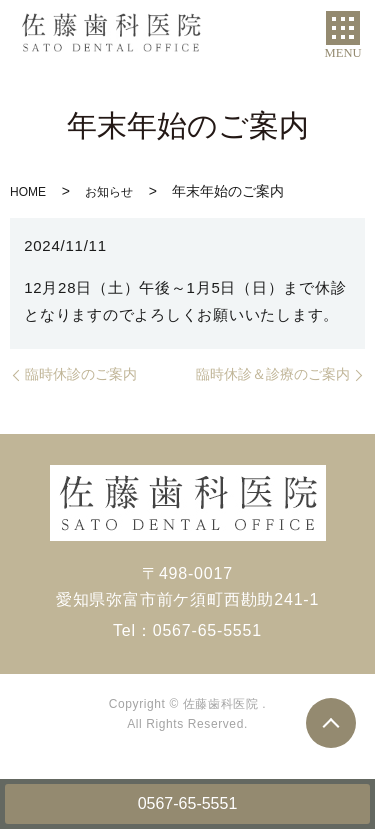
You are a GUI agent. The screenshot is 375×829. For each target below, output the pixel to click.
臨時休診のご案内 (81, 374)
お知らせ (109, 192)
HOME (28, 192)
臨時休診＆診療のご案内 (273, 374)
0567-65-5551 (188, 803)
